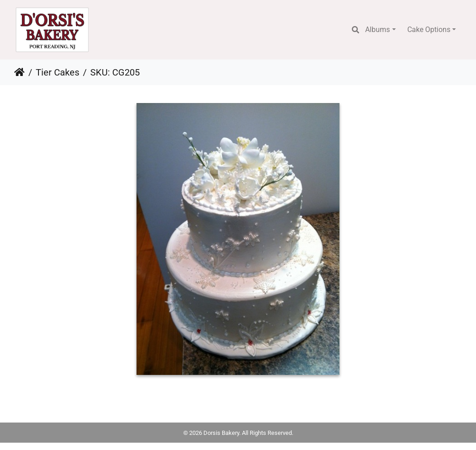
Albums (378, 30)
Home (19, 72)
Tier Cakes (57, 72)
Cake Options (429, 30)
